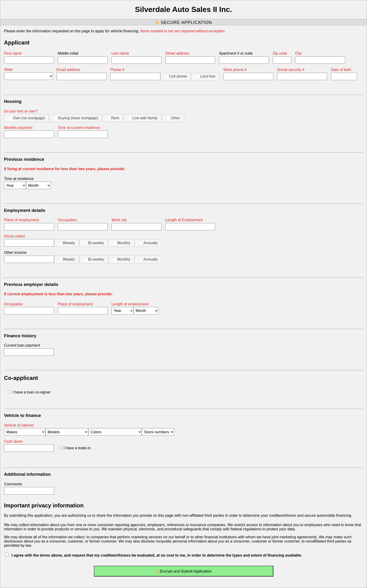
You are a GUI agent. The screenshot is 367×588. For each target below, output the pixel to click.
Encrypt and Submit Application (184, 572)
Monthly (121, 243)
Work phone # (235, 70)
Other (173, 118)
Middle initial (68, 53)
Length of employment (130, 304)
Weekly (67, 243)
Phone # (117, 70)
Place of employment (21, 220)
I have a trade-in (75, 448)
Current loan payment (22, 345)
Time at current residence (79, 128)
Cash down (13, 441)
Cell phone (176, 76)
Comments (13, 484)
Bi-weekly (94, 243)
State (8, 69)
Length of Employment (184, 220)
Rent (113, 118)
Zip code (280, 53)
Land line (205, 76)
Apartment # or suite (236, 53)
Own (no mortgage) (26, 118)
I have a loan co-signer (29, 392)
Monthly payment (18, 128)
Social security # (291, 70)
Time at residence (19, 179)
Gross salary (15, 236)
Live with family (143, 118)
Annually (148, 243)
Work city (119, 220)
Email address (68, 70)
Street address (177, 53)
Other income (15, 253)
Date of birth (341, 70)
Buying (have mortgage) (76, 118)
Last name (120, 53)
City (298, 53)
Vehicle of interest (19, 425)
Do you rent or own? (21, 111)
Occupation (67, 220)
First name (13, 53)
